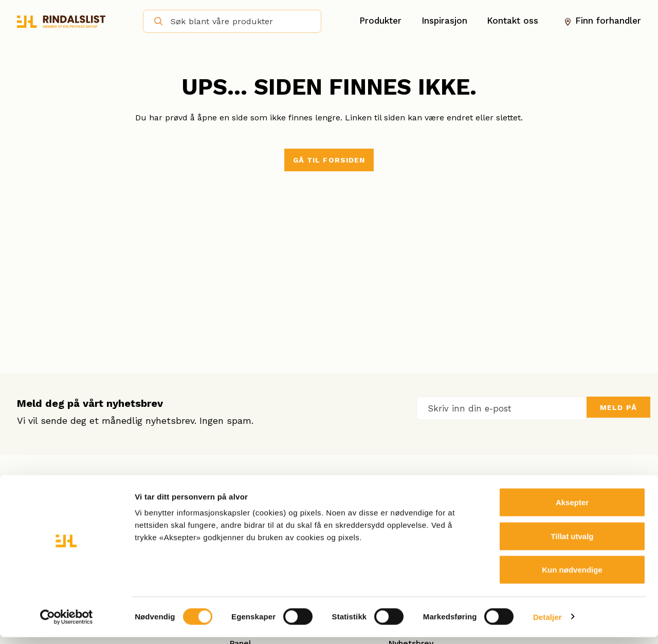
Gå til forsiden (329, 160)
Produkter (380, 21)
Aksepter (572, 509)
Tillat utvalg (572, 543)
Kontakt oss (513, 21)
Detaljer (547, 624)
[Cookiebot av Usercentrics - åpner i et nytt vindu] (67, 624)
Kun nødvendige (572, 576)
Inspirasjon (444, 21)
